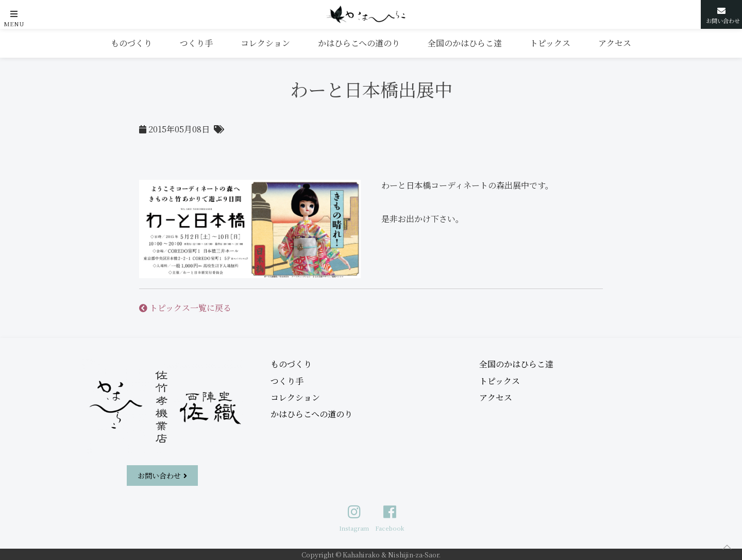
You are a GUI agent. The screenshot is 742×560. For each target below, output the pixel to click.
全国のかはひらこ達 (465, 43)
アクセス (615, 43)
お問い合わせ (159, 476)
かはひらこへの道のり (359, 43)
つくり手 (196, 43)
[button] (14, 14)
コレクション (265, 43)
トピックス (550, 43)
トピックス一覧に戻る (185, 308)
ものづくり (131, 43)
